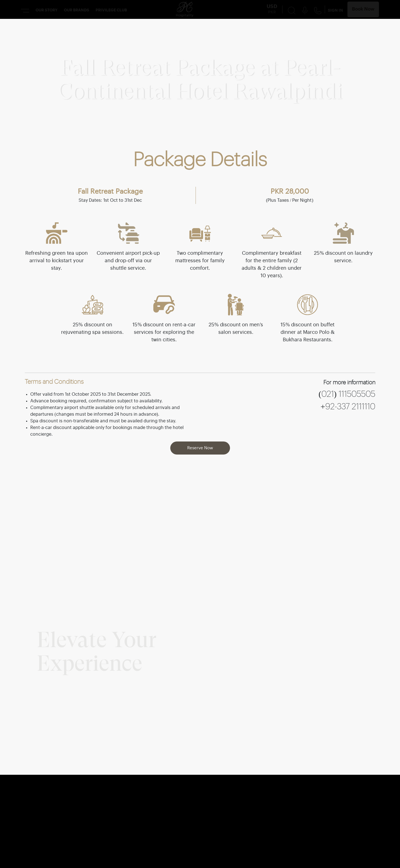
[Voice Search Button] (305, 10)
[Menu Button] (25, 11)
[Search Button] (292, 10)
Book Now (363, 9)
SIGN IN (335, 11)
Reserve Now (200, 448)
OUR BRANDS (77, 10)
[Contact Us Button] (318, 11)
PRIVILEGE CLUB (111, 10)
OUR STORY (47, 10)
